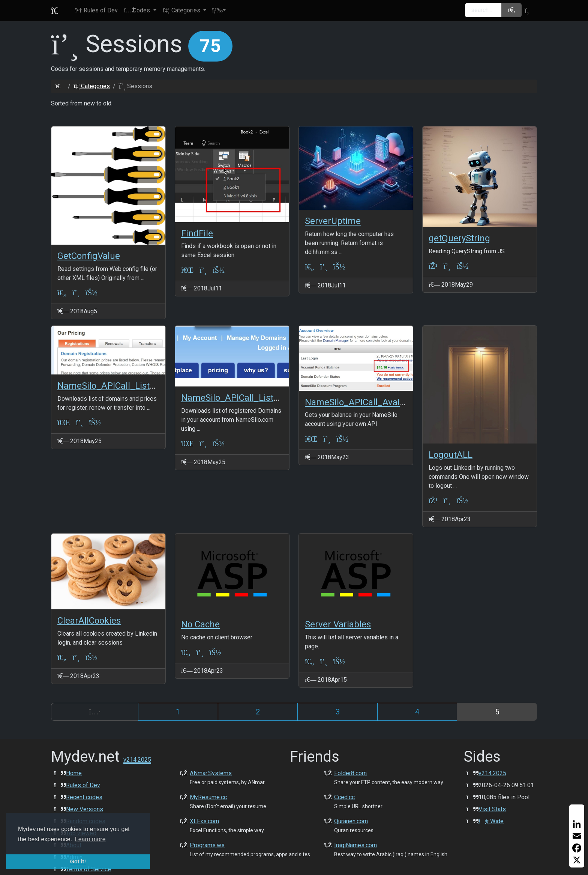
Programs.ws (207, 845)
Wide (491, 821)
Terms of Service (88, 869)
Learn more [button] (90, 839)
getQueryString (459, 238)
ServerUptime (333, 221)
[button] (140, 11)
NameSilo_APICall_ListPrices (116, 386)
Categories (92, 86)
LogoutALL (451, 455)
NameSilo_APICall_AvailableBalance (378, 402)
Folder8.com (350, 773)
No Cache (200, 624)
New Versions (85, 809)
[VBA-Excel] (187, 270)
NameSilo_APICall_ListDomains (245, 398)
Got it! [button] (78, 861)
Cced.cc (344, 797)
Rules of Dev (83, 785)
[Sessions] (76, 293)
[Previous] (95, 712)
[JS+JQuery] (433, 266)
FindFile (197, 233)
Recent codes (84, 797)
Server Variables (338, 624)
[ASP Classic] (62, 293)
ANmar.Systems (211, 773)
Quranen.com (351, 821)
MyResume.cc (208, 797)
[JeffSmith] (215, 652)
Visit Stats (492, 809)
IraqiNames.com (355, 845)
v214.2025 (492, 773)
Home (74, 773)
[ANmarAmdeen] (91, 293)
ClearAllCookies (89, 621)
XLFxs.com (204, 821)
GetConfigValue (89, 256)
